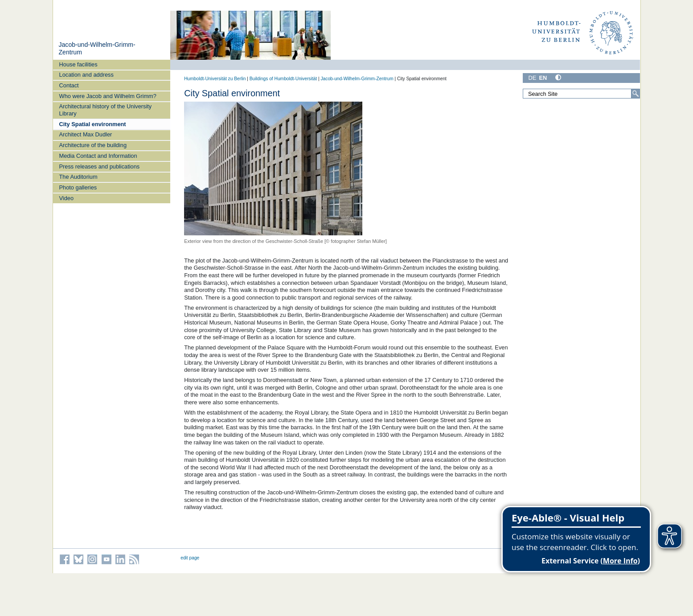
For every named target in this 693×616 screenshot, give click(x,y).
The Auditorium (78, 177)
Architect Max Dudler (86, 134)
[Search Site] (582, 94)
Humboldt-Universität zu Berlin (215, 79)
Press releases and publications (100, 166)
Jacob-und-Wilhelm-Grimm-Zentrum (357, 79)
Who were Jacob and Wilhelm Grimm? (108, 96)
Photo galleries (78, 187)
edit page (190, 558)
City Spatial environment (93, 124)
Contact (69, 85)
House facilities (78, 64)
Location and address (86, 75)
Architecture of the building (93, 145)
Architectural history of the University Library (106, 110)
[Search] (636, 94)
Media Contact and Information (98, 156)
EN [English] (543, 78)
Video (67, 198)
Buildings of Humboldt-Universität (283, 79)
